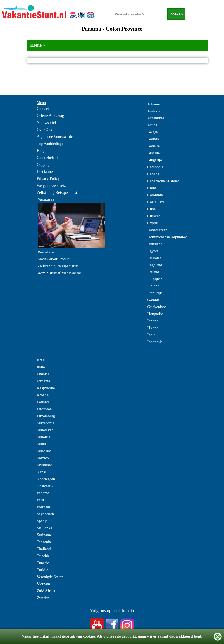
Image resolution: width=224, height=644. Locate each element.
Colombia (155, 195)
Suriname (44, 535)
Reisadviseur (48, 252)
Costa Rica (156, 202)
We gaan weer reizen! (54, 186)
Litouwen (44, 409)
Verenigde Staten (50, 577)
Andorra (154, 111)
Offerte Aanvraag (50, 116)
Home (36, 45)
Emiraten (155, 258)
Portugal (43, 507)
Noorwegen (46, 479)
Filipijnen (155, 279)
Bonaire (154, 146)
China (152, 188)
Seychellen (45, 514)
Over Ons (44, 130)
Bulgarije (155, 160)
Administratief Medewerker (59, 273)
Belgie (153, 132)
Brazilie (154, 153)
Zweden (43, 598)
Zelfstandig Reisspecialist (57, 193)
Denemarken (158, 230)
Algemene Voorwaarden (56, 137)
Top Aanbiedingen (51, 144)
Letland (43, 402)
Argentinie (156, 118)
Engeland (155, 265)
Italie (41, 367)
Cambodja (156, 167)
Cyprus (153, 223)
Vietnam (43, 584)
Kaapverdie (46, 388)
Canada (153, 174)
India (152, 335)
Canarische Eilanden (164, 181)
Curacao (154, 216)
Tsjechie (43, 556)
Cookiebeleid (47, 158)
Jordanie (43, 381)
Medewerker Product (54, 259)
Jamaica (43, 374)
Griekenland (157, 307)
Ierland (153, 321)
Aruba (152, 125)
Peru (40, 500)
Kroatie (43, 395)
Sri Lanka (45, 528)
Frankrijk (155, 293)
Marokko (44, 451)
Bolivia (153, 139)
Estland (153, 272)
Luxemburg (46, 416)
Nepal (41, 472)
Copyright (45, 165)
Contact (43, 109)
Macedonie (46, 423)
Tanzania (44, 542)
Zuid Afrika (46, 591)
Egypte (153, 251)
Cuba (152, 209)
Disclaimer (45, 172)
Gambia (154, 300)
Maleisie (44, 437)
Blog (41, 151)
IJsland (153, 328)
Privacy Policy (48, 179)
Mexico (43, 458)
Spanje (42, 521)
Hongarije (155, 314)
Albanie (154, 104)
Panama (43, 493)
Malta (41, 444)
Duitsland (155, 244)
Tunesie (43, 563)
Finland (153, 286)
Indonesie (155, 342)
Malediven (45, 430)
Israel (41, 360)
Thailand (44, 549)
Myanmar (44, 465)
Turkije (43, 570)
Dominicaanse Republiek (167, 237)
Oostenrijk (45, 486)
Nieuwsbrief (47, 123)
